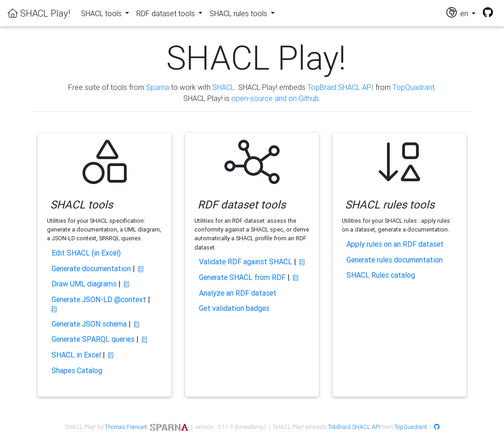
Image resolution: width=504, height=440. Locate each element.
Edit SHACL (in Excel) (86, 253)
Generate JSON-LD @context (99, 299)
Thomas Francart (126, 427)
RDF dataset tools (167, 13)
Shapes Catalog (77, 370)
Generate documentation (91, 268)
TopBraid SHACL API (340, 87)
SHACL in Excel (76, 355)
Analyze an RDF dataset (238, 293)
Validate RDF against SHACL (246, 262)
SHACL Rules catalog (381, 275)
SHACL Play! (39, 13)
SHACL (223, 87)
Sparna (158, 87)
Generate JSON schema (89, 324)
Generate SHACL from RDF (242, 277)
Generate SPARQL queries (93, 339)
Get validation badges (234, 308)
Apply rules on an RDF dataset (395, 244)
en (458, 13)
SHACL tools (102, 13)
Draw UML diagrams (84, 284)
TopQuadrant (413, 87)
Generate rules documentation (395, 260)
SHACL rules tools (239, 13)
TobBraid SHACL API (354, 427)
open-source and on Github (275, 98)
